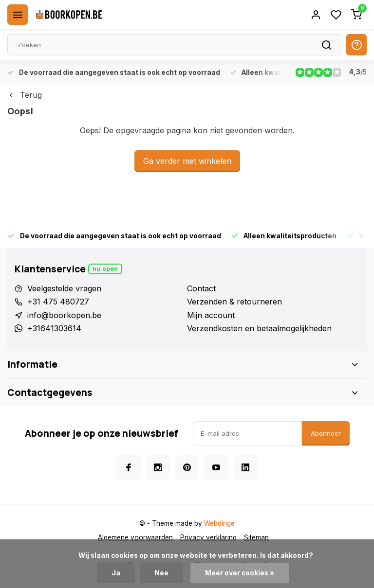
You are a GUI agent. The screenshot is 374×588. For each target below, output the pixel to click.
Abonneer (326, 433)
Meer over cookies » (240, 573)
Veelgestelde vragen (64, 288)
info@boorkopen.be (64, 315)
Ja (116, 573)
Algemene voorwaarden (135, 537)
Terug (25, 95)
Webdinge (219, 523)
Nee (161, 573)
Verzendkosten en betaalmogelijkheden (259, 328)
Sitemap (256, 537)
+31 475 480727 (58, 302)
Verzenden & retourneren (234, 302)
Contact (201, 288)
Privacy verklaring (208, 537)
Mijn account (211, 315)
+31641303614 (54, 328)
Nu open (105, 269)
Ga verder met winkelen (187, 161)
